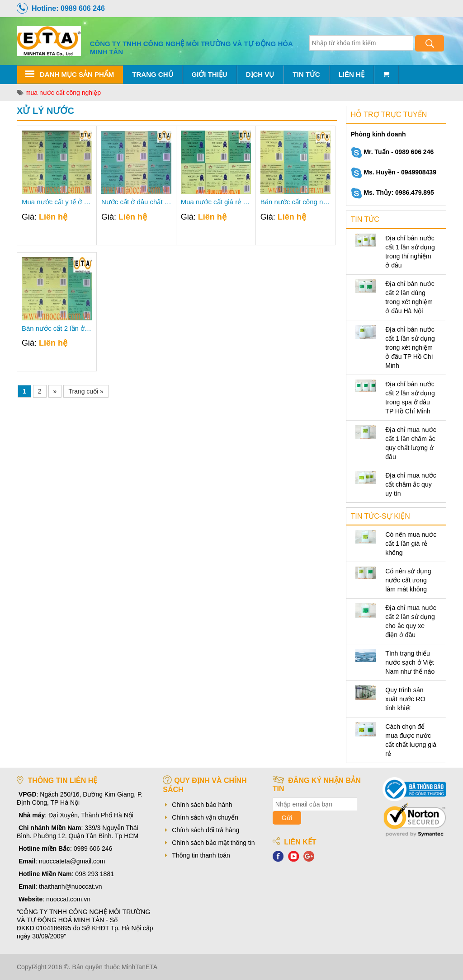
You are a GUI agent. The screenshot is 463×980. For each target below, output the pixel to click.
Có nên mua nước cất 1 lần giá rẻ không (411, 544)
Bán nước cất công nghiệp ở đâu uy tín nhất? (295, 202)
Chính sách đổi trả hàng (206, 830)
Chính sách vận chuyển (205, 817)
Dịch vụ (260, 74)
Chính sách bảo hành (202, 805)
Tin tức (306, 74)
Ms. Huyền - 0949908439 (394, 172)
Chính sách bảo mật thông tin (213, 843)
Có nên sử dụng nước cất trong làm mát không (408, 580)
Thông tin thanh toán (201, 855)
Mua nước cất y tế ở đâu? (57, 202)
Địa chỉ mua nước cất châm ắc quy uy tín (411, 484)
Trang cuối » (86, 391)
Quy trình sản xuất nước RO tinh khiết (405, 699)
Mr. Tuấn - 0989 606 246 (392, 152)
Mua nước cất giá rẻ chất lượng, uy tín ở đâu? (216, 202)
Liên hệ (352, 74)
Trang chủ (152, 74)
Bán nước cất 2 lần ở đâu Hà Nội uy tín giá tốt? (57, 328)
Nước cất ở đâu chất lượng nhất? (136, 202)
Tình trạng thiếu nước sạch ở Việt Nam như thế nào (410, 662)
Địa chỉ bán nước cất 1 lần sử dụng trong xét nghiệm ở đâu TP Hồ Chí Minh (410, 347)
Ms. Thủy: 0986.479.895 (392, 192)
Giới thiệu (210, 74)
